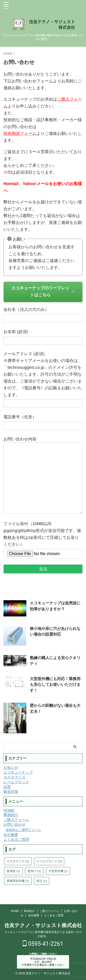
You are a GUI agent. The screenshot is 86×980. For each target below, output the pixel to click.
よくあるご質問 (16, 840)
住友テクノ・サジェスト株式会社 (43, 925)
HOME (9, 811)
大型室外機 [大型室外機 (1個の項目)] (58, 871)
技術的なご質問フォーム (23, 830)
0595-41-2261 (43, 944)
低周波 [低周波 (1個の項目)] (13, 871)
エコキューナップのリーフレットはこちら (43, 291)
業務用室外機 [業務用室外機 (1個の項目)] (18, 881)
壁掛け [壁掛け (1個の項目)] (34, 871)
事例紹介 (11, 815)
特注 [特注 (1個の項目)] (42, 881)
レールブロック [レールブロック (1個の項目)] (49, 861)
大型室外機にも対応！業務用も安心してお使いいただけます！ (55, 685)
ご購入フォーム (16, 820)
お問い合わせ (14, 824)
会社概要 (11, 835)
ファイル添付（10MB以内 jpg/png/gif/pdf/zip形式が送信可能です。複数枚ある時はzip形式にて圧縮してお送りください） (43, 539)
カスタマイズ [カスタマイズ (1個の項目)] (18, 861)
